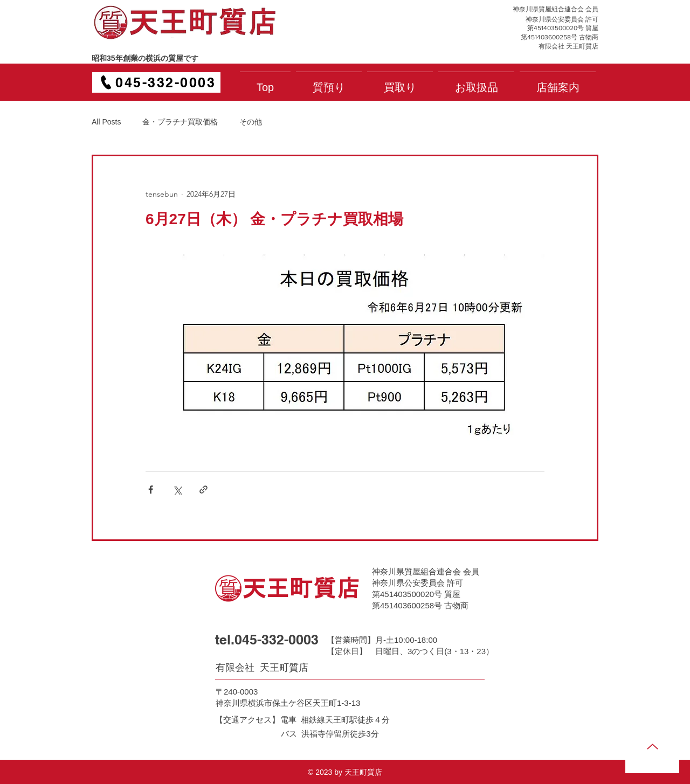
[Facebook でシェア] (151, 490)
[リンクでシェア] (203, 490)
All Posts (106, 122)
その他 (251, 122)
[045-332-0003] (156, 82)
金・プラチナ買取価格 (180, 122)
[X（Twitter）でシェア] (177, 490)
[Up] (652, 746)
